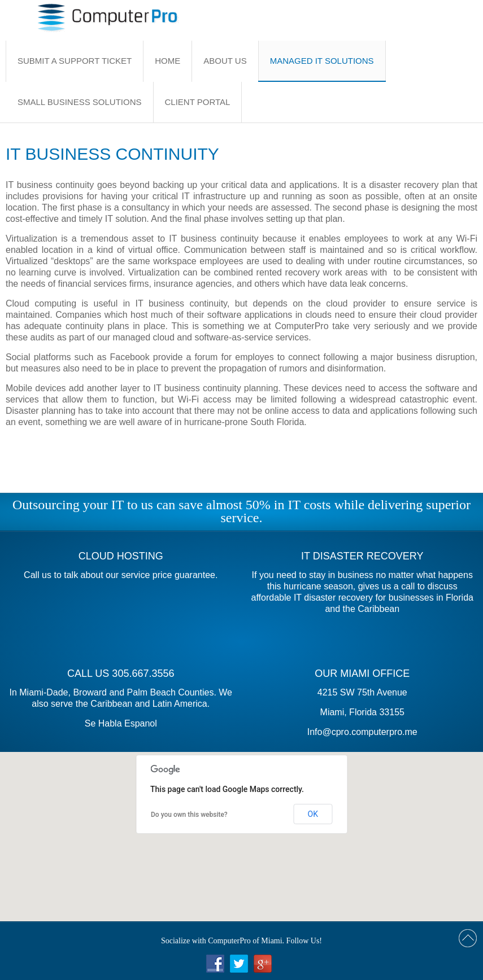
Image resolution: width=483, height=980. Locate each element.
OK (313, 814)
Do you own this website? (189, 815)
